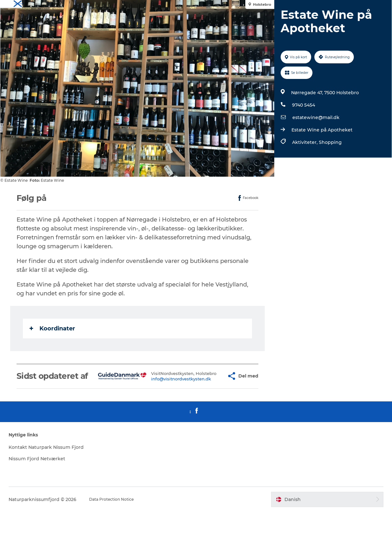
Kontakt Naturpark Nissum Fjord (71, 490)
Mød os (352, 6)
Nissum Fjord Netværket (78, 505)
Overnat (317, 6)
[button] (208, 411)
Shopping (328, 173)
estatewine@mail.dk (313, 148)
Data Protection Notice (153, 546)
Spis (335, 6)
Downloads (375, 6)
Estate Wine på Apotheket (319, 160)
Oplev (298, 6)
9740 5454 (301, 135)
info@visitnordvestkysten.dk (167, 416)
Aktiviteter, (303, 173)
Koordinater (55, 359)
